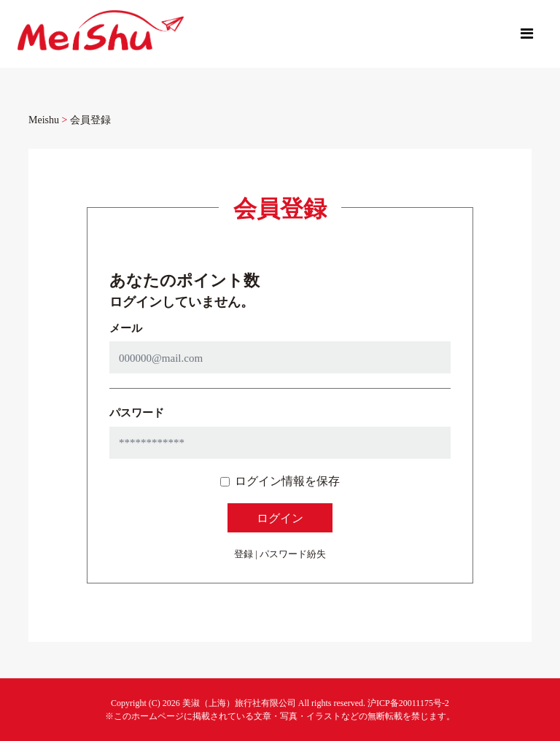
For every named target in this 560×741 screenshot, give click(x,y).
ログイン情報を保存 (287, 481)
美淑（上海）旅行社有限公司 (239, 703)
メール (126, 327)
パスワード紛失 (293, 554)
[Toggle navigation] (527, 34)
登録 (244, 554)
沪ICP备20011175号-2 (408, 703)
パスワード (137, 412)
